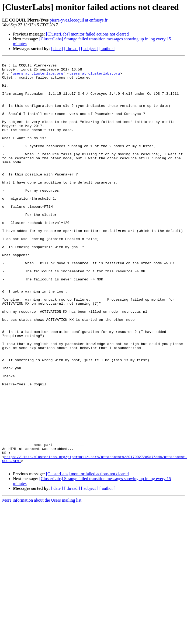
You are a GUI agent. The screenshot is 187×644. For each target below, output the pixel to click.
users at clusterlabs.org (38, 76)
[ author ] (108, 49)
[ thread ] (72, 49)
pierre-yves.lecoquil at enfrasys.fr (79, 20)
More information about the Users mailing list (42, 581)
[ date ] (57, 49)
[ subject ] (90, 49)
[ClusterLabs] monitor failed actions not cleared (87, 34)
